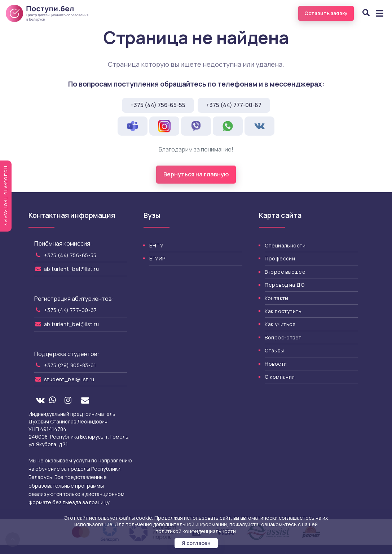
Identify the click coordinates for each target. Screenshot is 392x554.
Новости (276, 364)
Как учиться (280, 324)
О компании (280, 377)
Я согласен (196, 543)
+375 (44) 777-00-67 (234, 105)
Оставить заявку (326, 13)
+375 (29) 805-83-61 (70, 365)
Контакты (276, 298)
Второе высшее (285, 272)
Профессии (280, 258)
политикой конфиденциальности (196, 531)
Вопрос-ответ (283, 337)
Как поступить (283, 311)
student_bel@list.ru (69, 379)
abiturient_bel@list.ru (71, 269)
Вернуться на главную (196, 174)
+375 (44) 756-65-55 (158, 105)
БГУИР (157, 258)
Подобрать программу (6, 196)
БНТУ (156, 245)
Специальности (285, 245)
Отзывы (274, 350)
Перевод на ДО (284, 285)
